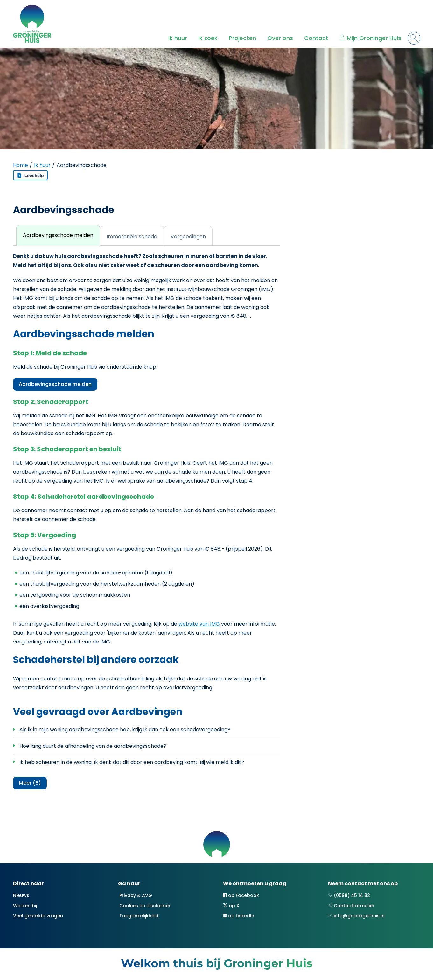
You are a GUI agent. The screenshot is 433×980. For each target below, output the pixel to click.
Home (21, 165)
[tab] (58, 235)
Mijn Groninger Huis (374, 38)
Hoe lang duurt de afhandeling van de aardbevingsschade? (93, 746)
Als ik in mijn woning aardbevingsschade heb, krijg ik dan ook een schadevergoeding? (125, 730)
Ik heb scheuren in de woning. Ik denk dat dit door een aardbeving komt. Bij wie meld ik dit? (132, 762)
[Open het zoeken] (414, 38)
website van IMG (199, 624)
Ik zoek (208, 38)
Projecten (242, 38)
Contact (316, 38)
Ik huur (178, 38)
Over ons (280, 38)
